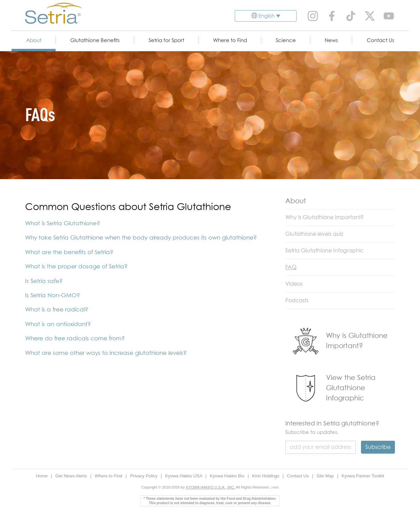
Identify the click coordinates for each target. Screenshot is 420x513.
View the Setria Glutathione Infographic (351, 388)
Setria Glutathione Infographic (324, 251)
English (267, 16)
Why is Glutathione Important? (324, 217)
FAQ (291, 267)
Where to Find (230, 41)
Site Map (326, 476)
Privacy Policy (144, 476)
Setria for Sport (166, 41)
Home (42, 476)
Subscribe (378, 447)
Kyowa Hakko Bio (228, 476)
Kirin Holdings (266, 476)
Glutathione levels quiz (314, 234)
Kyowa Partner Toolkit (363, 476)
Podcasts (297, 301)
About (34, 41)
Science (286, 41)
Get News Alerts (72, 476)
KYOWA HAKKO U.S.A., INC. (210, 487)
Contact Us (380, 41)
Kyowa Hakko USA (184, 476)
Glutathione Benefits (95, 41)
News (331, 41)
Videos (294, 284)
